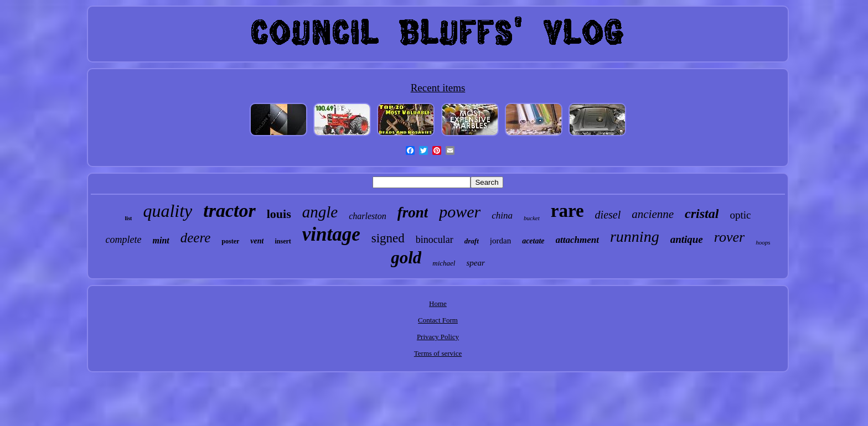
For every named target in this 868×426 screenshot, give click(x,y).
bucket (532, 218)
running (635, 237)
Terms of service (438, 353)
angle (320, 212)
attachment (577, 240)
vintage (331, 234)
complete (124, 240)
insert (283, 241)
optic (740, 215)
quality (167, 211)
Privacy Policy (438, 337)
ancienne (653, 214)
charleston (368, 216)
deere (196, 238)
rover (729, 237)
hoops (763, 242)
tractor (229, 211)
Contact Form (438, 320)
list (129, 218)
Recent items (438, 88)
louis (279, 214)
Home (438, 303)
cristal (702, 214)
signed (388, 238)
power (460, 212)
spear (475, 263)
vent (257, 241)
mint (161, 240)
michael (444, 263)
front (413, 212)
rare (567, 211)
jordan (500, 241)
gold (406, 258)
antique (687, 239)
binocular (435, 240)
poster (230, 241)
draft (472, 241)
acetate (533, 241)
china (502, 215)
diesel (608, 215)
